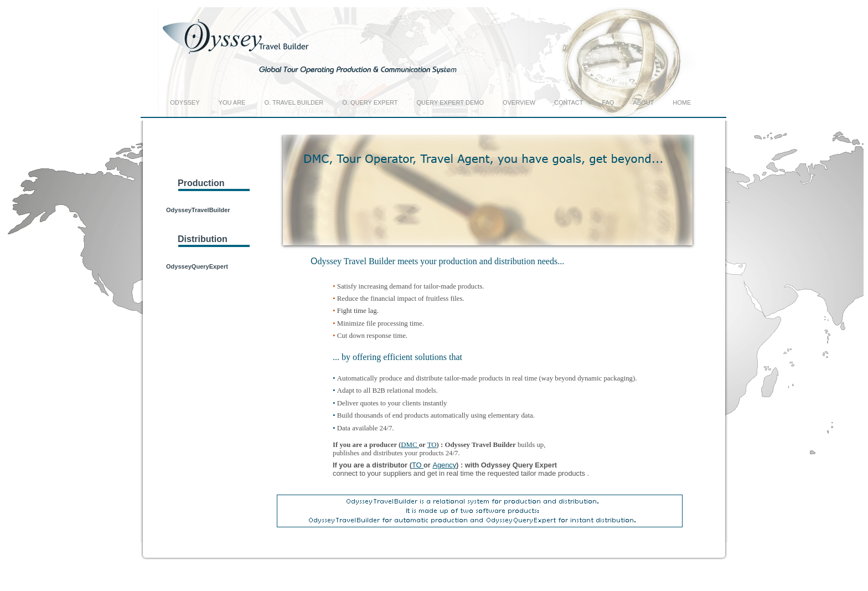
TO (432, 445)
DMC (410, 445)
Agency (444, 465)
